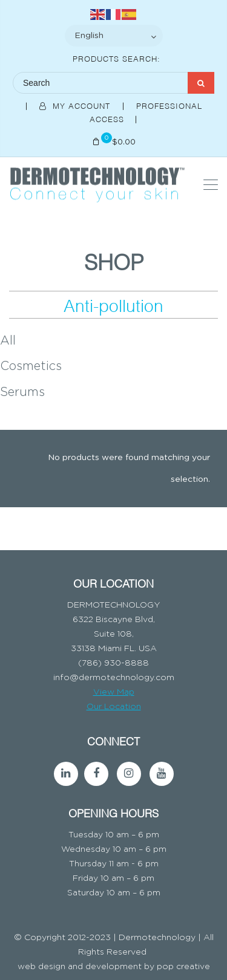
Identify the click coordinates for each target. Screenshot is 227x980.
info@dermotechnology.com (114, 678)
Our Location (114, 707)
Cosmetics (31, 366)
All (8, 341)
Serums (22, 392)
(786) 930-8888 (113, 663)
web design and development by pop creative (114, 967)
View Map (114, 692)
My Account (76, 105)
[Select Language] (114, 36)
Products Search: (117, 58)
